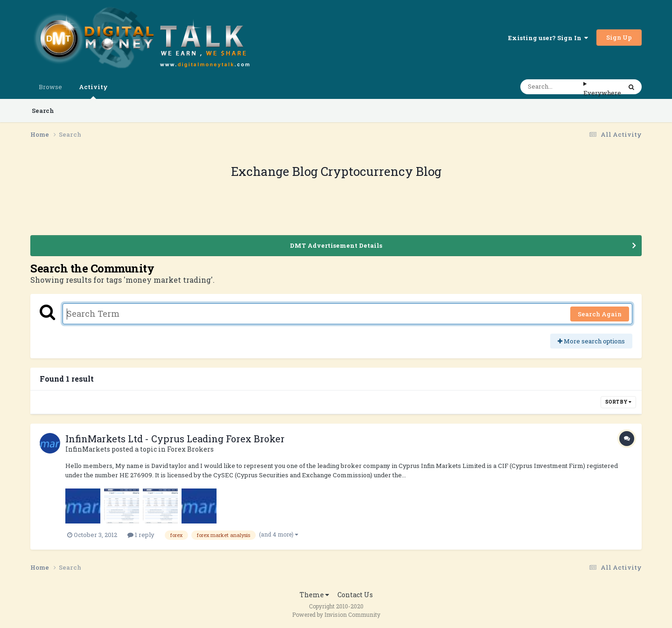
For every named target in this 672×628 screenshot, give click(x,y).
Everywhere (602, 93)
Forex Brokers (190, 449)
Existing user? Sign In (548, 38)
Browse (50, 87)
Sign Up (619, 37)
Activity (93, 91)
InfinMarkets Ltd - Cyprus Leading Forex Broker (175, 439)
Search (43, 111)
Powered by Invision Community (336, 614)
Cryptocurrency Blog (381, 171)
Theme (314, 595)
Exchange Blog (276, 171)
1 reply (141, 535)
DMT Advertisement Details (336, 245)
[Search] (552, 87)
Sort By (618, 402)
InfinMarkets (88, 449)
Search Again (600, 314)
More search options (591, 341)
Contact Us (355, 595)
